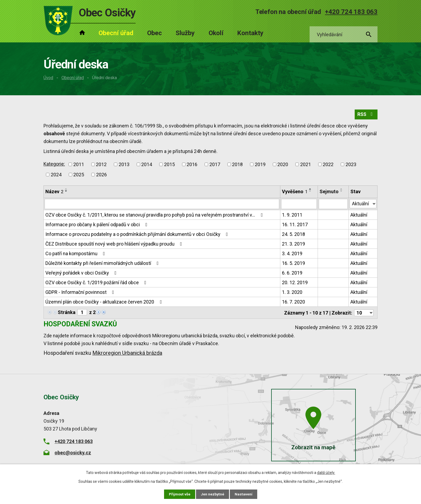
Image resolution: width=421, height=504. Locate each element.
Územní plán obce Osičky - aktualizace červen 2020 (105, 302)
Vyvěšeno (295, 192)
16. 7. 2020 (293, 302)
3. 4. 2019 (292, 254)
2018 (237, 165)
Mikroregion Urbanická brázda (127, 353)
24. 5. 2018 (293, 235)
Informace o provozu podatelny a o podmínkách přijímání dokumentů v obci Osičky (138, 235)
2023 (351, 165)
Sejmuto (329, 192)
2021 (306, 165)
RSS (366, 115)
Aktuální (359, 215)
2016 (192, 165)
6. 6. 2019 (292, 273)
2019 (260, 165)
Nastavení (244, 494)
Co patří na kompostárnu (76, 254)
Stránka (67, 313)
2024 (56, 175)
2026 (101, 175)
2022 (328, 165)
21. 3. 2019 (293, 244)
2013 (124, 165)
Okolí (216, 33)
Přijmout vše (179, 494)
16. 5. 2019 (293, 264)
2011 (79, 165)
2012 (101, 165)
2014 (147, 165)
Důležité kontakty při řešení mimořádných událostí (103, 264)
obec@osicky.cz (73, 453)
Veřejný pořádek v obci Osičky (82, 273)
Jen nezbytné (213, 494)
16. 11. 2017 (295, 225)
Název (54, 192)
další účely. (326, 473)
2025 (79, 175)
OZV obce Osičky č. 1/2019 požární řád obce (97, 283)
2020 (283, 165)
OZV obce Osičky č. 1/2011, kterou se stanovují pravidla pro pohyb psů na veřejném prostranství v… (155, 215)
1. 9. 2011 (292, 215)
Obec (155, 33)
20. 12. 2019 (295, 283)
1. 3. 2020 (292, 293)
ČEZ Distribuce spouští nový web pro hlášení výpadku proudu (115, 244)
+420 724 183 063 (351, 12)
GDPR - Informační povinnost (81, 293)
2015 (169, 165)
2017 (215, 165)
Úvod (48, 78)
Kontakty (250, 33)
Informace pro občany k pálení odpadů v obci (97, 225)
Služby (185, 33)
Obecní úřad (73, 78)
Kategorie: (54, 164)
